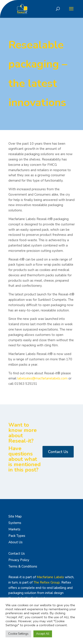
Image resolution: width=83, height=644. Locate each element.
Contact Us (58, 452)
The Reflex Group (47, 582)
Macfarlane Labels (50, 577)
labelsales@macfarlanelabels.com (42, 378)
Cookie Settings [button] (18, 634)
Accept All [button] (43, 634)
